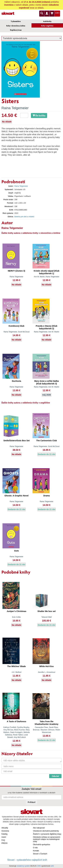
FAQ (3, 840)
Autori (4, 837)
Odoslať (55, 776)
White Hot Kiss (47, 666)
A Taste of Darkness (16, 721)
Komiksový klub (16, 326)
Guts (16, 551)
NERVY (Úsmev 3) (17, 271)
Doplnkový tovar (16, 30)
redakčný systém (23, 866)
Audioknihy (47, 21)
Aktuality (5, 828)
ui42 (52, 866)
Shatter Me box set (47, 611)
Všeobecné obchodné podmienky (46, 831)
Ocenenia (5, 831)
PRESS (4, 843)
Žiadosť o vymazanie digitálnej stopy (47, 834)
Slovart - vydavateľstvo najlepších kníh (27, 860)
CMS (39, 866)
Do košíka (39, 115)
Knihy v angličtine (47, 26)
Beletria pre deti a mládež (24, 217)
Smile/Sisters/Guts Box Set (16, 441)
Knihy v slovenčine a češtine (16, 26)
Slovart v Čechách (40, 854)
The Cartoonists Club (47, 441)
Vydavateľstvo (16, 21)
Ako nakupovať (39, 828)
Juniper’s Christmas (17, 611)
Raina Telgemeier (15, 108)
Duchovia (16, 381)
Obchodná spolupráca (41, 845)
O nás (35, 848)
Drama (47, 496)
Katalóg (4, 834)
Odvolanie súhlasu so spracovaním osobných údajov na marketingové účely (47, 839)
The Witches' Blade (16, 666)
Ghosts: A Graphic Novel (17, 496)
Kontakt (36, 851)
